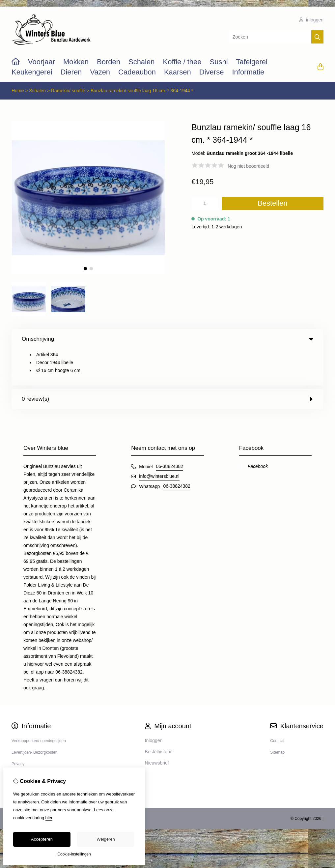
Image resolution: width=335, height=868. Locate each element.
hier (49, 818)
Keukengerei (32, 72)
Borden (109, 62)
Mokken (76, 62)
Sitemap (277, 716)
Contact (277, 705)
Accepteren (42, 839)
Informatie (248, 72)
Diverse (212, 72)
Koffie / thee (182, 62)
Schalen (142, 62)
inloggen (311, 20)
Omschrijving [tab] (167, 339)
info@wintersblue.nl (159, 440)
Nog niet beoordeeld (248, 166)
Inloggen (154, 704)
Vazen (100, 72)
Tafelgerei (252, 62)
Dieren (71, 72)
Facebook (258, 430)
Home (18, 91)
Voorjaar (42, 62)
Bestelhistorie (159, 715)
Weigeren (106, 839)
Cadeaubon (137, 72)
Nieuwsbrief (157, 727)
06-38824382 (170, 430)
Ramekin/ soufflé (69, 91)
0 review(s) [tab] (167, 363)
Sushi (219, 62)
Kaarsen (178, 72)
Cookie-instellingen (74, 854)
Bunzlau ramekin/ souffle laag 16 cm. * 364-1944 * (142, 91)
